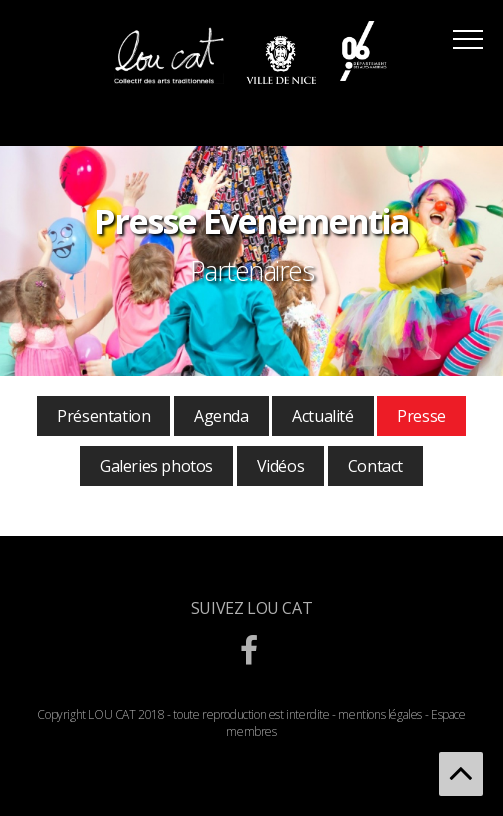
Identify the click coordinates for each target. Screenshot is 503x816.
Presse (421, 416)
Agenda (221, 416)
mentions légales (380, 714)
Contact (375, 466)
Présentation (103, 416)
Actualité (322, 416)
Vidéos (281, 466)
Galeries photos (156, 466)
